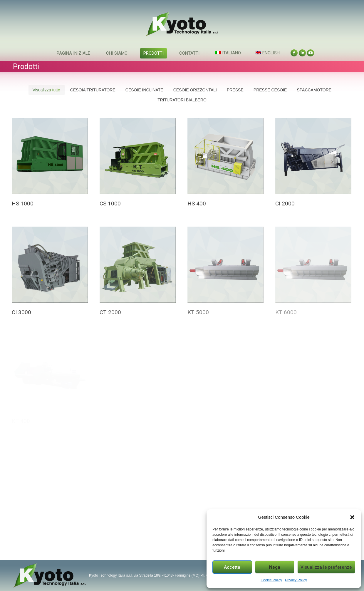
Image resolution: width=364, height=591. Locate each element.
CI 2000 (285, 204)
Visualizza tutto (46, 90)
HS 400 (197, 204)
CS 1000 (110, 204)
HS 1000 (23, 204)
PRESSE (235, 90)
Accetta (232, 567)
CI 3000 (21, 312)
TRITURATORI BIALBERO (182, 100)
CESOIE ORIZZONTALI (195, 90)
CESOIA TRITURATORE (93, 90)
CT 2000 (110, 312)
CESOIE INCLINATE (144, 90)
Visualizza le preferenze (326, 567)
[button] (352, 517)
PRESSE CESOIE (270, 90)
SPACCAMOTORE (314, 90)
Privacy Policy (296, 580)
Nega (275, 567)
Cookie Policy (271, 580)
